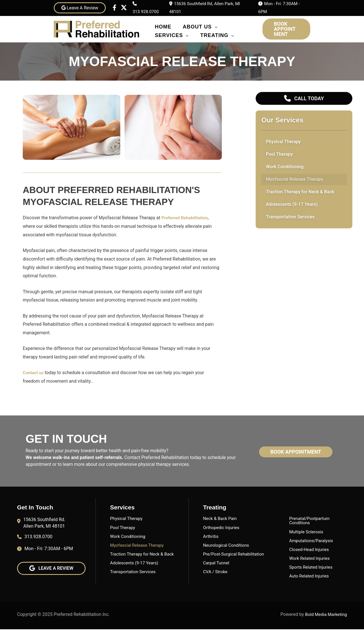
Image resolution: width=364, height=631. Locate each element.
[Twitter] (124, 8)
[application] (215, 26)
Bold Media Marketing (325, 616)
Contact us (34, 373)
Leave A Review (80, 8)
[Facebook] (114, 8)
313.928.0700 (146, 12)
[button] (286, 29)
